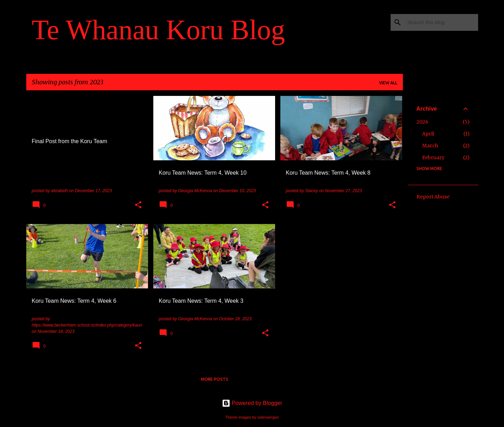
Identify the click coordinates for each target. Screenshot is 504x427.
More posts (215, 379)
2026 (422, 122)
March (430, 146)
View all (388, 83)
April (428, 134)
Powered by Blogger (252, 403)
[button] (138, 205)
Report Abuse (433, 197)
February (433, 157)
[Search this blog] (441, 22)
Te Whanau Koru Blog (159, 30)
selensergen (268, 417)
